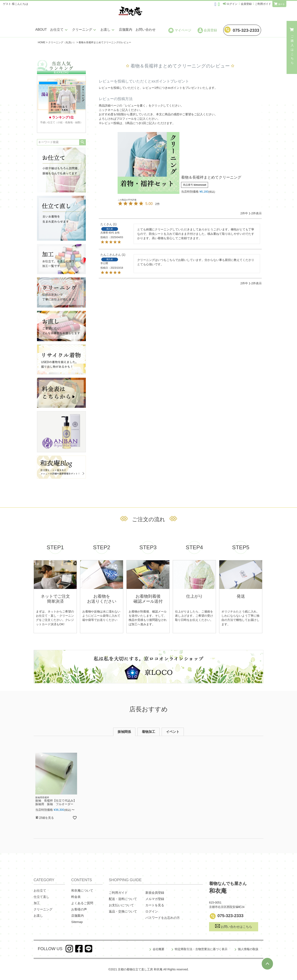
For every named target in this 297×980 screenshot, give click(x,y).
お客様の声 (79, 909)
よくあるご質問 (82, 903)
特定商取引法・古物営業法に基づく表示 (201, 949)
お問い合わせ (146, 30)
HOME (42, 42)
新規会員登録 (155, 893)
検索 (82, 142)
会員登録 (207, 30)
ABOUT (41, 30)
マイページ (180, 30)
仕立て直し (41, 897)
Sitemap (77, 922)
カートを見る (155, 905)
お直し (108, 30)
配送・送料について (123, 899)
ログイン (152, 911)
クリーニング (85, 30)
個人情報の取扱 (248, 949)
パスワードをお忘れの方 (163, 918)
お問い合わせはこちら (234, 926)
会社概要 (159, 949)
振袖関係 (124, 732)
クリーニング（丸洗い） (62, 42)
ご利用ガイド (118, 893)
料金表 (76, 897)
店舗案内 (126, 30)
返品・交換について (123, 911)
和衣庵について (82, 890)
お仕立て (59, 30)
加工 (37, 903)
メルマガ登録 (155, 899)
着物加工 (148, 732)
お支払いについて (121, 905)
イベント (173, 732)
